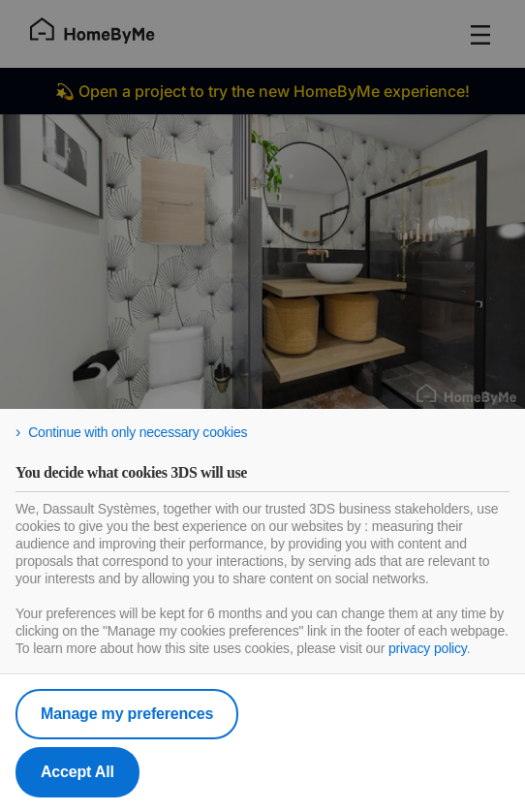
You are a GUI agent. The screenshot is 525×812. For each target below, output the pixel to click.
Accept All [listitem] (77, 772)
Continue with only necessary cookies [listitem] (138, 432)
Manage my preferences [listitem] (127, 714)
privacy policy (428, 648)
